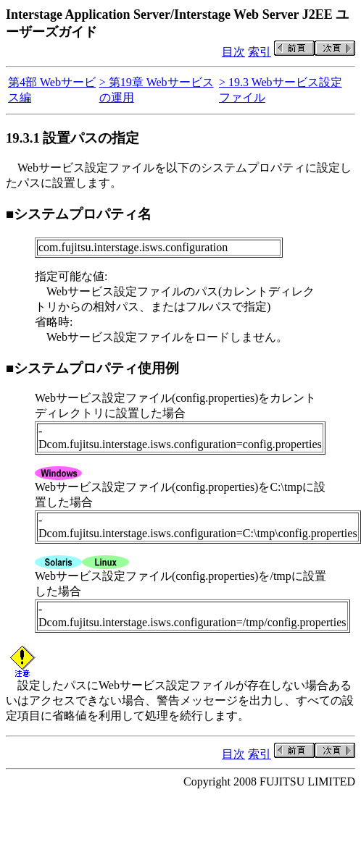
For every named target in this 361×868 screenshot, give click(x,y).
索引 (260, 52)
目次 (233, 52)
